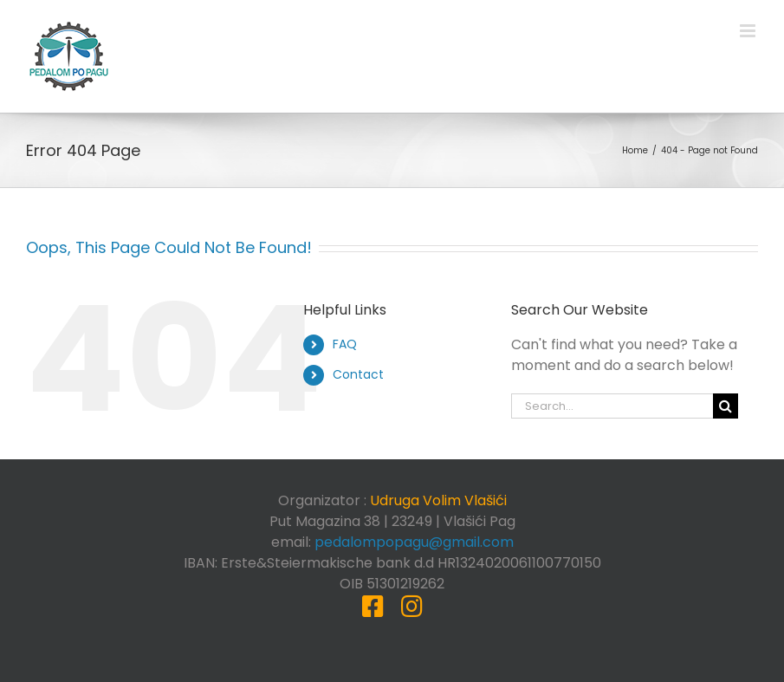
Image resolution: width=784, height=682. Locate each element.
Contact (358, 374)
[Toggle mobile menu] (749, 31)
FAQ (345, 344)
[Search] (726, 406)
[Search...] (612, 406)
